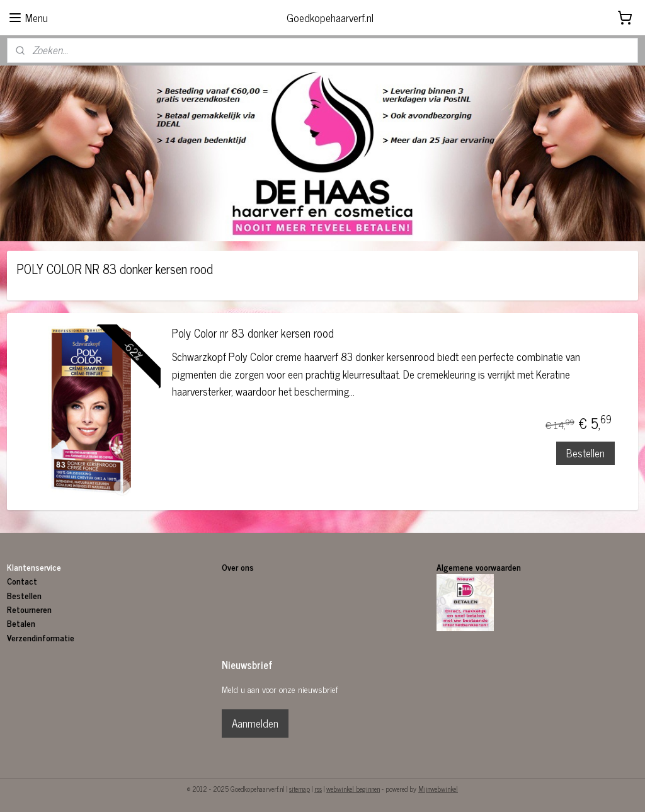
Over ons (239, 567)
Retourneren (29, 609)
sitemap (300, 789)
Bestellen (585, 453)
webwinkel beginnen (353, 789)
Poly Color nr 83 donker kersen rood (253, 335)
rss (318, 789)
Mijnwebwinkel (438, 789)
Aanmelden (255, 723)
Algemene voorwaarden (479, 567)
